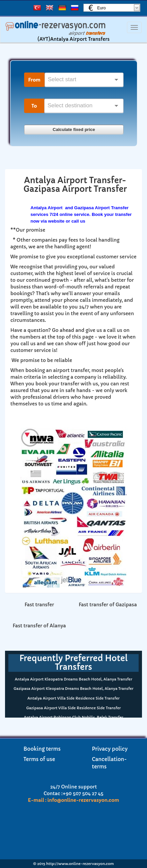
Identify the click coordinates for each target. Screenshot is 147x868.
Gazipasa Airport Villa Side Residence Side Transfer (73, 708)
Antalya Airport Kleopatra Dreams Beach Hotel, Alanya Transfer (73, 679)
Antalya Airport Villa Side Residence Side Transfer (73, 698)
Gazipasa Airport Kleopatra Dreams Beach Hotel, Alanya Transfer (74, 689)
